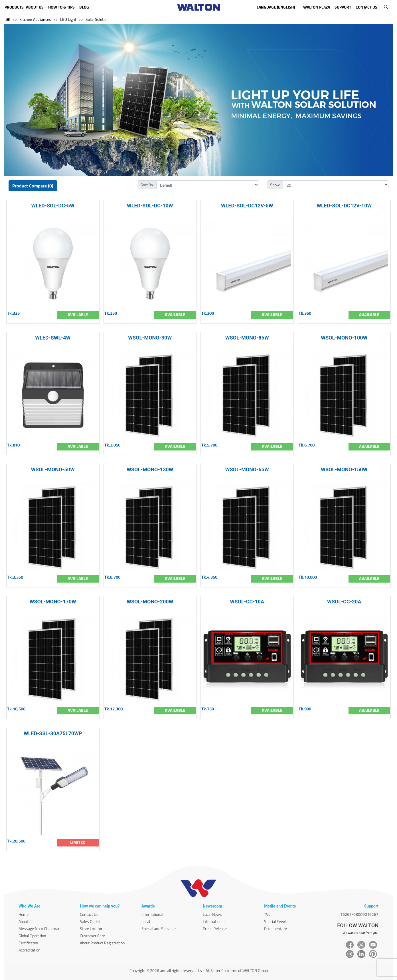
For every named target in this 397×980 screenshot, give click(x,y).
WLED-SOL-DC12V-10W (344, 206)
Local (146, 921)
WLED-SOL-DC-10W (150, 206)
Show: (275, 185)
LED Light (68, 19)
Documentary (276, 929)
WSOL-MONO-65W (247, 469)
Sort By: (147, 185)
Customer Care (92, 936)
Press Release (215, 929)
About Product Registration (102, 943)
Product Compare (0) (33, 186)
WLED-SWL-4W (53, 338)
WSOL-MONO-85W (247, 338)
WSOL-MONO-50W (53, 469)
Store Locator (91, 929)
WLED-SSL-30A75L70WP (53, 733)
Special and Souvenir (159, 929)
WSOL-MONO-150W (344, 469)
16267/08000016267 (359, 914)
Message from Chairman (40, 929)
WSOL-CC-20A (344, 602)
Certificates (28, 943)
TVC (267, 914)
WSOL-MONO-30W (150, 338)
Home (24, 914)
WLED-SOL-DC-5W (53, 206)
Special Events (276, 921)
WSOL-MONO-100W (344, 338)
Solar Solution (97, 19)
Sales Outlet (90, 921)
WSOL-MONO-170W (53, 602)
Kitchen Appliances (35, 19)
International (152, 914)
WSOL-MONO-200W (150, 602)
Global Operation (32, 936)
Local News (212, 914)
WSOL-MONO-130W (150, 469)
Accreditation (30, 950)
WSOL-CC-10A (247, 602)
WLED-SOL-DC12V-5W (247, 206)
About (23, 921)
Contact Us (89, 914)
